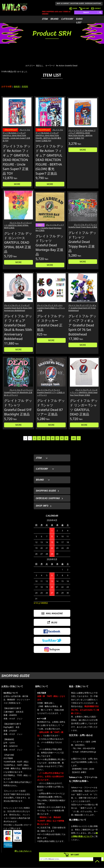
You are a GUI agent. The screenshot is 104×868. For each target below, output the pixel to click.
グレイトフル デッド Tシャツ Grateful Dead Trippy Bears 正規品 (39, 242)
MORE (13, 200)
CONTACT (96, 8)
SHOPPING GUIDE (77, 3)
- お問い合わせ (94, 845)
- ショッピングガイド (76, 849)
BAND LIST (79, 21)
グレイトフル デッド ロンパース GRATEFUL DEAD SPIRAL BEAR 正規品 (91, 126)
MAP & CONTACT (63, 3)
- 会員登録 (72, 832)
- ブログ (92, 836)
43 (74, 394)
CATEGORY (67, 19)
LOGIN (73, 8)
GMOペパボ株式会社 (60, 865)
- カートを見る (74, 840)
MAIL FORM (19, 850)
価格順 (17, 86)
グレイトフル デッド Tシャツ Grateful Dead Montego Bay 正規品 (13, 242)
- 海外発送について (76, 845)
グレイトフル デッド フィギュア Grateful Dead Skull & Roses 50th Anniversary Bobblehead (65, 243)
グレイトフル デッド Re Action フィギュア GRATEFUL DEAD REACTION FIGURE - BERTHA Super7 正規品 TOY (65, 129)
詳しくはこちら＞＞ (23, 807)
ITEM (45, 19)
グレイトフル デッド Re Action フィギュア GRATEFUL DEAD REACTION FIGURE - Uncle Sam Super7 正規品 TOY (13, 130)
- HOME (92, 832)
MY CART (84, 8)
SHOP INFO (42, 462)
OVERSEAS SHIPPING (93, 3)
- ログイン (72, 836)
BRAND (55, 19)
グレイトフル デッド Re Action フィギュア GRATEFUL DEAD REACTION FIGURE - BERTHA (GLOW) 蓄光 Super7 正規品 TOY (39, 130)
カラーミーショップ (31, 865)
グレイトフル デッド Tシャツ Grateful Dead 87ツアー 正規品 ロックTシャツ (65, 333)
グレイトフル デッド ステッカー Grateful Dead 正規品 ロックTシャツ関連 (90, 242)
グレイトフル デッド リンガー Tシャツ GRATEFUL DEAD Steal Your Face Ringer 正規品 (91, 335)
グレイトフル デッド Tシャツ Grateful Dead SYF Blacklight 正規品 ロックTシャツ (39, 333)
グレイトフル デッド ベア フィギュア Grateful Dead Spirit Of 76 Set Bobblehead (13, 333)
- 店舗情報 (92, 840)
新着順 (25, 86)
